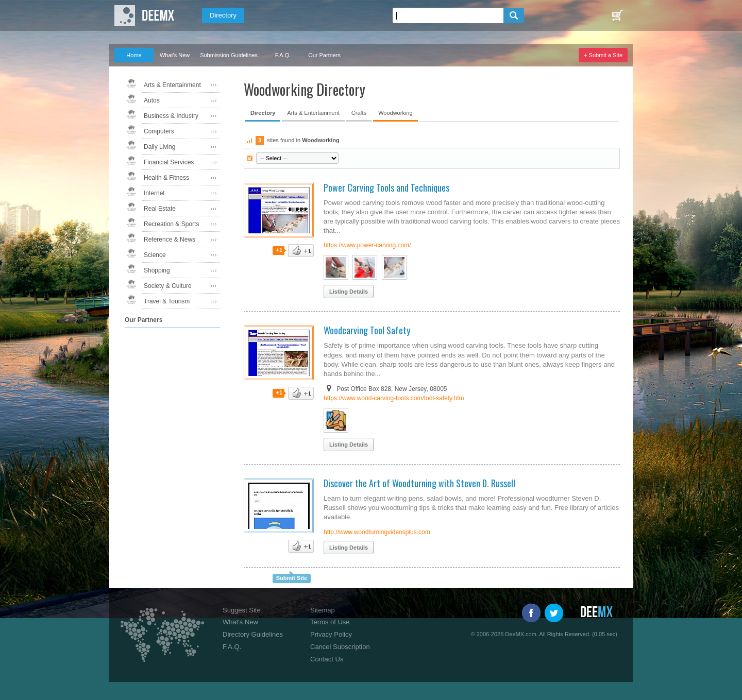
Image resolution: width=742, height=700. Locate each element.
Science (155, 255)
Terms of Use (330, 622)
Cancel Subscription (340, 647)
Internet (154, 193)
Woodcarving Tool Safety (367, 330)
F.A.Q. (283, 55)
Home (134, 55)
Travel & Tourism (167, 301)
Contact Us (327, 659)
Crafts (359, 113)
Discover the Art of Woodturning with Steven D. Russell (419, 483)
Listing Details (349, 292)
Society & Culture (168, 286)
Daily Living (159, 147)
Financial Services (169, 162)
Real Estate (160, 209)
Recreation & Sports (171, 224)
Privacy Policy (331, 634)
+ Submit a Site (603, 55)
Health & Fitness (166, 178)
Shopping (157, 270)
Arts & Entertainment (172, 85)
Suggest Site (242, 610)
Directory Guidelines (253, 634)
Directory (223, 15)
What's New (175, 55)
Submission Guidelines (229, 55)
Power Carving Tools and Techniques (386, 187)
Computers (159, 131)
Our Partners (324, 55)
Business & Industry (171, 116)
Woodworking (395, 113)
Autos (152, 100)
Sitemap (323, 610)
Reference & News (170, 240)
